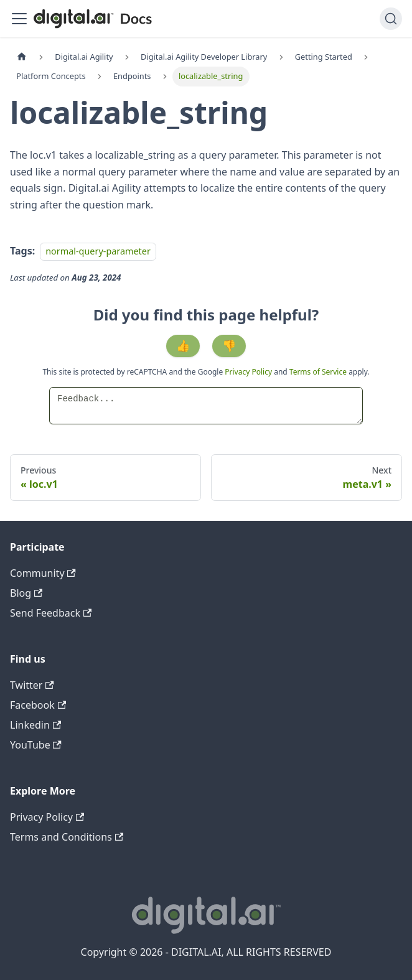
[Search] (391, 19)
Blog (26, 593)
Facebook (38, 705)
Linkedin (35, 725)
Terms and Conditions (67, 837)
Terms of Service (318, 372)
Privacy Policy (249, 372)
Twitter (32, 685)
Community (43, 573)
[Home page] (22, 57)
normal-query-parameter (98, 251)
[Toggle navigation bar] (19, 19)
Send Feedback (51, 613)
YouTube (36, 745)
